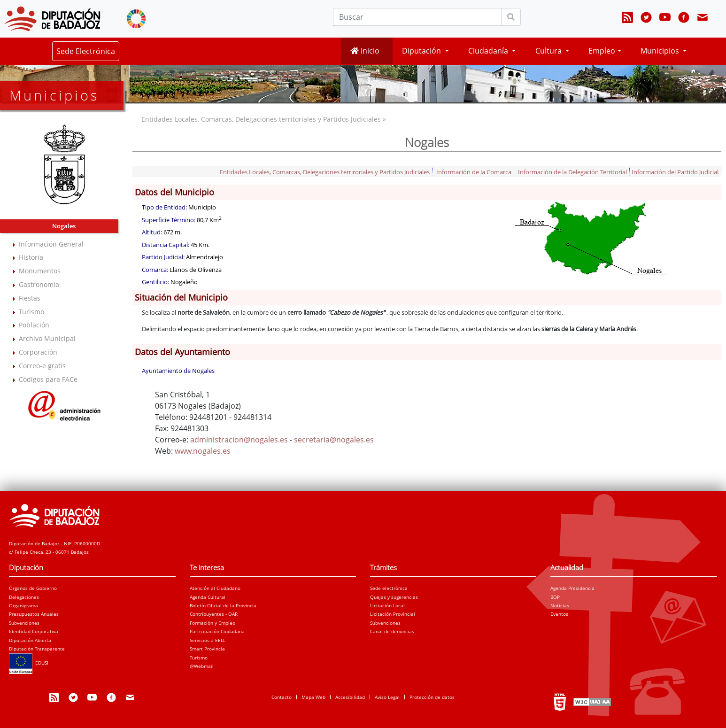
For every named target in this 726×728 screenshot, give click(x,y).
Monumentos (40, 271)
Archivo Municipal (47, 338)
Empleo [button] (602, 51)
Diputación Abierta (30, 640)
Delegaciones (24, 597)
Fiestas (30, 298)
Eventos (559, 614)
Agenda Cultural (208, 597)
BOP (555, 597)
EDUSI (29, 663)
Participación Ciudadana (217, 631)
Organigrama (23, 605)
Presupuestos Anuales (34, 614)
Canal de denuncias (392, 631)
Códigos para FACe (48, 379)
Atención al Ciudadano (215, 588)
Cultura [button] (549, 51)
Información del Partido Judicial (675, 172)
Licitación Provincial (393, 614)
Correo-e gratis (42, 366)
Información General (51, 244)
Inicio (365, 51)
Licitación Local (387, 605)
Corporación (38, 352)
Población (34, 325)
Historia (31, 257)
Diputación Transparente (37, 649)
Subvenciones (24, 623)
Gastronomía (39, 284)
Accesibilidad (350, 697)
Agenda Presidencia (572, 588)
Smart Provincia (207, 649)
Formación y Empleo (212, 623)
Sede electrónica (389, 588)
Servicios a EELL (208, 640)
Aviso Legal (387, 697)
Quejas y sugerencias (394, 597)
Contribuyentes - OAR (214, 614)
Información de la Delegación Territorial (572, 172)
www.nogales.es (203, 451)
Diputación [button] (422, 51)
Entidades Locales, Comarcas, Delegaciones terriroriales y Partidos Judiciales (325, 172)
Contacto (282, 697)
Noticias (560, 605)
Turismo (31, 312)
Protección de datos (432, 697)
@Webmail (202, 666)
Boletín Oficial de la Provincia (223, 605)
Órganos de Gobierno (33, 588)
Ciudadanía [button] (489, 51)
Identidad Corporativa (34, 631)
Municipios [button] (661, 51)
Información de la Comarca (474, 172)
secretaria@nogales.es (334, 440)
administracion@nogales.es (239, 440)
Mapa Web (313, 697)
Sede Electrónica (86, 51)
